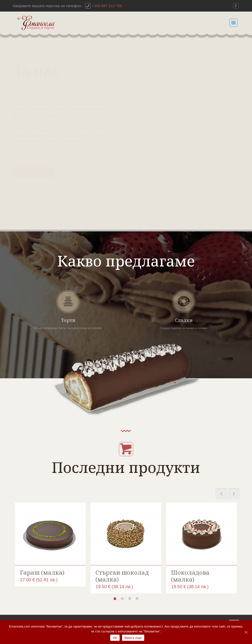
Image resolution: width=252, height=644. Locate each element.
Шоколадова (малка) (190, 576)
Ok (115, 638)
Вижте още (133, 638)
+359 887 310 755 (107, 6)
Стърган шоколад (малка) (122, 576)
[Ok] (246, 632)
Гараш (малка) (42, 572)
